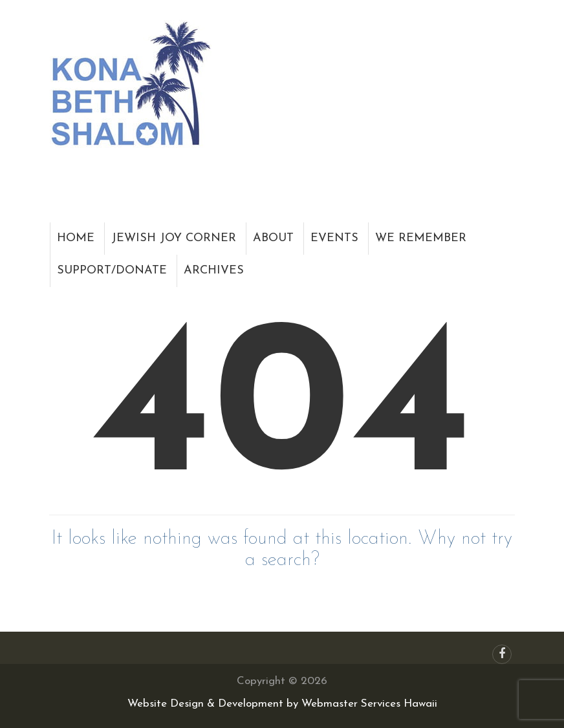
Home (76, 238)
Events (334, 238)
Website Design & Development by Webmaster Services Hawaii (282, 704)
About (273, 238)
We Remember (421, 238)
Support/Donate (112, 271)
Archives (214, 271)
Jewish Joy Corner (174, 238)
